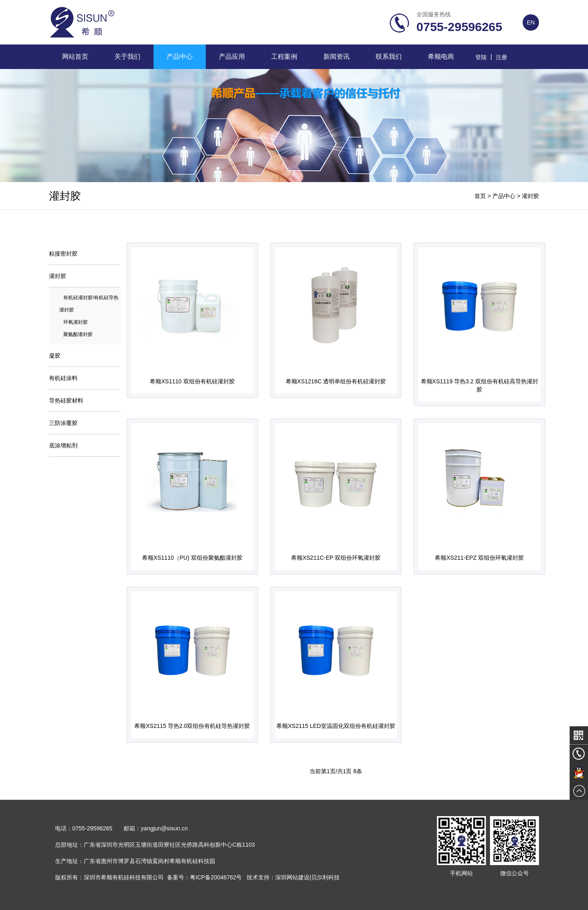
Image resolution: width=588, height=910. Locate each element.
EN (531, 22)
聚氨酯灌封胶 (78, 334)
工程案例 (284, 57)
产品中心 (180, 57)
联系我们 (389, 57)
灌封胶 (530, 196)
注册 (501, 57)
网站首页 (75, 57)
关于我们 (127, 57)
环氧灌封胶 (76, 322)
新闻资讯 (336, 57)
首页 (480, 196)
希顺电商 (441, 57)
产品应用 (232, 57)
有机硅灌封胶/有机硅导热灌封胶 (89, 304)
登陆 (481, 57)
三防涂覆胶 (63, 423)
